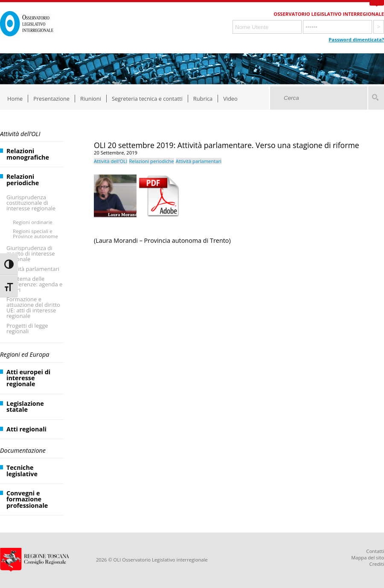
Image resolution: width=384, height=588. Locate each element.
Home (15, 99)
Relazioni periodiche (23, 179)
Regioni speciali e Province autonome (35, 234)
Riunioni (91, 99)
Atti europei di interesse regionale (28, 378)
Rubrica (203, 99)
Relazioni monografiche (28, 154)
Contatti (375, 551)
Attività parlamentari (33, 269)
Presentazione (51, 99)
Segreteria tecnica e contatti (147, 99)
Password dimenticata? (356, 39)
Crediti (377, 564)
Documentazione (23, 450)
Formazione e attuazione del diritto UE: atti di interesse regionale (33, 307)
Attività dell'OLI (111, 161)
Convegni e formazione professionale (27, 499)
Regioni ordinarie (33, 222)
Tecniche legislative (22, 470)
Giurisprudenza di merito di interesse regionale (31, 253)
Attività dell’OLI (20, 134)
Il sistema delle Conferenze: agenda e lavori (34, 284)
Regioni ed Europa (25, 354)
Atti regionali (26, 429)
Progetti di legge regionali (27, 328)
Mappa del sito (368, 557)
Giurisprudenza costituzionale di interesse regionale (31, 203)
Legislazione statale (25, 406)
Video (230, 99)
